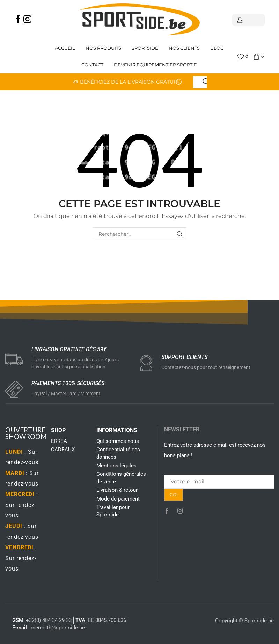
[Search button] (206, 82)
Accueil (65, 48)
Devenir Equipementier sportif (156, 65)
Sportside (145, 48)
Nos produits (103, 48)
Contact (92, 65)
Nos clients (184, 48)
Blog (217, 48)
